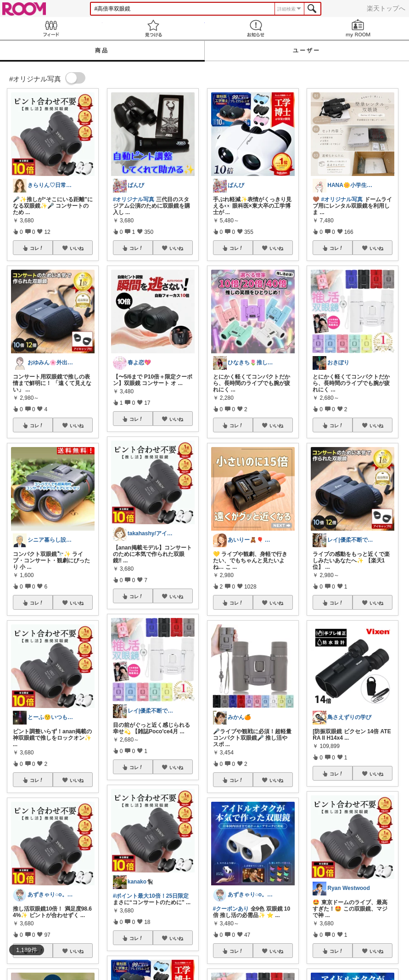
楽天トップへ (386, 8)
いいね (77, 248)
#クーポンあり (231, 909)
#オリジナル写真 (134, 199)
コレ (37, 248)
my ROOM (358, 28)
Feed (51, 28)
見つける (154, 28)
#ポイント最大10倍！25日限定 (151, 896)
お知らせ (256, 28)
